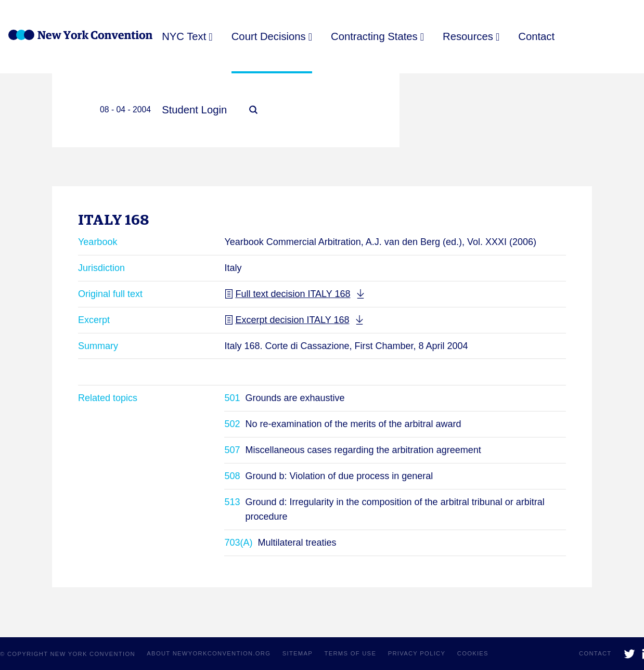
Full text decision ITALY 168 (287, 294)
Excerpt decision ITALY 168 (287, 320)
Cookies (473, 653)
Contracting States (374, 36)
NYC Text (184, 36)
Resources (467, 36)
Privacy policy (417, 653)
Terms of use (351, 653)
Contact (536, 36)
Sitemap (298, 653)
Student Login (194, 110)
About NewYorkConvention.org (209, 653)
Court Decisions (268, 36)
